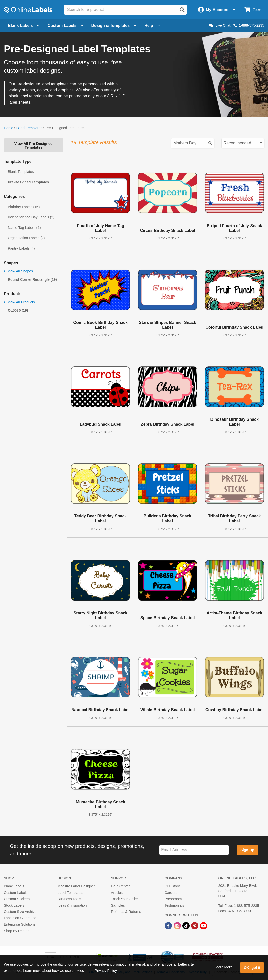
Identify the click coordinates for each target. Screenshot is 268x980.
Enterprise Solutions (20, 924)
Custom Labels (16, 893)
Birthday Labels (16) (24, 207)
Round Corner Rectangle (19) (32, 279)
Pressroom (173, 899)
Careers (171, 893)
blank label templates (28, 96)
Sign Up (247, 850)
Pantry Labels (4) (21, 248)
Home (8, 128)
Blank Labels (14, 886)
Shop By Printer (16, 931)
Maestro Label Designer (76, 886)
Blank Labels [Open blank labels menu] (24, 25)
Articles (117, 893)
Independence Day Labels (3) (31, 217)
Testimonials (174, 905)
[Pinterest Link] (195, 925)
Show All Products (19, 302)
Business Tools (69, 899)
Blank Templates (21, 172)
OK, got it (252, 968)
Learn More (223, 967)
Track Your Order (124, 899)
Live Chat (220, 25)
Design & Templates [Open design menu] (114, 25)
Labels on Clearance (20, 918)
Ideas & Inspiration (72, 905)
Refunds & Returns (126, 912)
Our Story (172, 886)
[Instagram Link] (178, 925)
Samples (118, 905)
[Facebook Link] (169, 925)
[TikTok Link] (187, 925)
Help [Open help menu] (152, 25)
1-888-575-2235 (249, 25)
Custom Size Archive (20, 912)
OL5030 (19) (18, 310)
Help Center (120, 886)
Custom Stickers (17, 899)
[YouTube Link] (204, 925)
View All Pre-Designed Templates (34, 145)
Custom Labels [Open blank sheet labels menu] (65, 25)
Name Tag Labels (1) (24, 228)
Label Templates (29, 128)
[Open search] (182, 10)
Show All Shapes (18, 271)
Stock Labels (14, 905)
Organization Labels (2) (26, 238)
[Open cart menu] (252, 10)
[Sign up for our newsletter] (194, 850)
